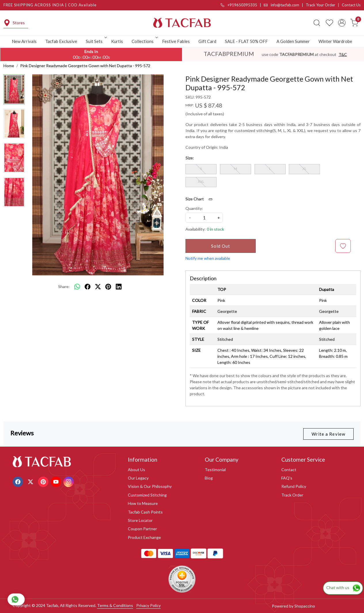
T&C (343, 54)
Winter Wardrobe (335, 41)
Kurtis (117, 41)
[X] (31, 481)
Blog (209, 478)
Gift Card (207, 41)
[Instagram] (69, 481)
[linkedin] (119, 287)
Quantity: (194, 208)
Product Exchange (144, 537)
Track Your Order (321, 5)
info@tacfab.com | (285, 5)
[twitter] (98, 287)
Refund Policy (294, 486)
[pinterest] (108, 287)
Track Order (292, 495)
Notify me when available (208, 258)
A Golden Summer (293, 41)
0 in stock (215, 229)
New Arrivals (24, 41)
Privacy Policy (148, 605)
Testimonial (215, 470)
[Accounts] (342, 23)
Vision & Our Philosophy (150, 486)
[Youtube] (57, 481)
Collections (144, 41)
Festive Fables (176, 41)
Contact (289, 470)
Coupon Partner (142, 529)
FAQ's (287, 478)
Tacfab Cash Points (145, 512)
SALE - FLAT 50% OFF (246, 41)
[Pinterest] (44, 481)
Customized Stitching (147, 495)
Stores (14, 23)
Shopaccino (305, 606)
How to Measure (143, 503)
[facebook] (88, 287)
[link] (317, 23)
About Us (136, 470)
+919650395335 (239, 5)
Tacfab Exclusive (61, 41)
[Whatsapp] (77, 287)
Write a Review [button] (328, 434)
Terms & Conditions (115, 605)
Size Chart (201, 199)
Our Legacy (138, 478)
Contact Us (351, 5)
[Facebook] (19, 481)
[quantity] (204, 218)
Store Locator (140, 520)
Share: (64, 286)
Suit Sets (96, 41)
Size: (190, 158)
